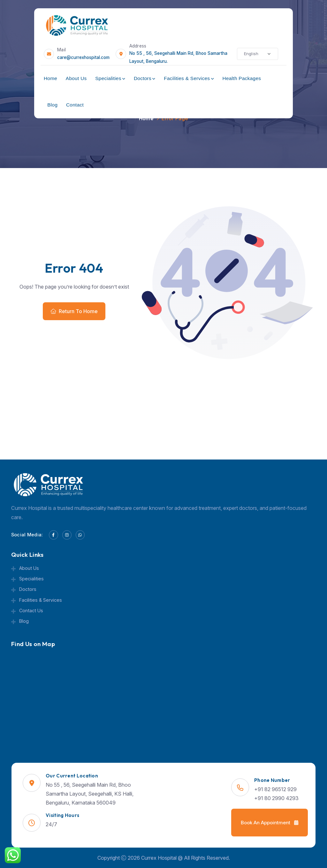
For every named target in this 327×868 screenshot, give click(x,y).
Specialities (108, 78)
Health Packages (242, 78)
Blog (52, 105)
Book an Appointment (270, 823)
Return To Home (74, 311)
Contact (75, 105)
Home (50, 78)
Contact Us (31, 611)
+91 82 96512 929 (275, 789)
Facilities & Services (187, 78)
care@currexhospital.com (83, 57)
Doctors (143, 78)
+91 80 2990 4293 (276, 798)
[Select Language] (258, 54)
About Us (76, 78)
